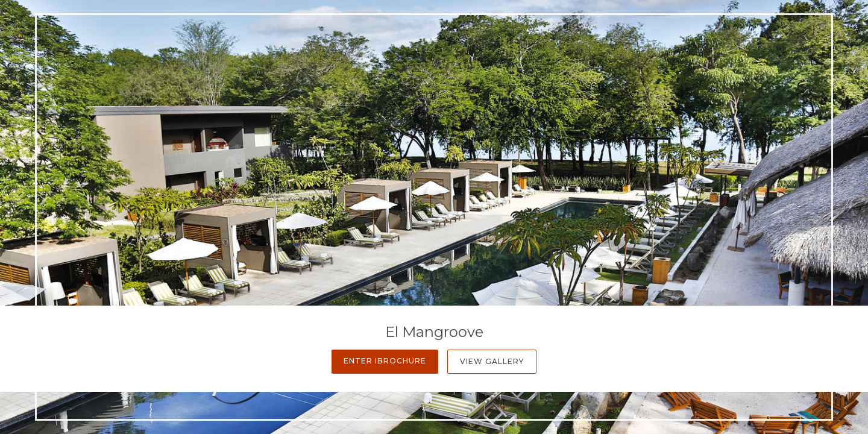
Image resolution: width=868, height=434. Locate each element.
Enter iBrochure (385, 361)
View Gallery (492, 361)
